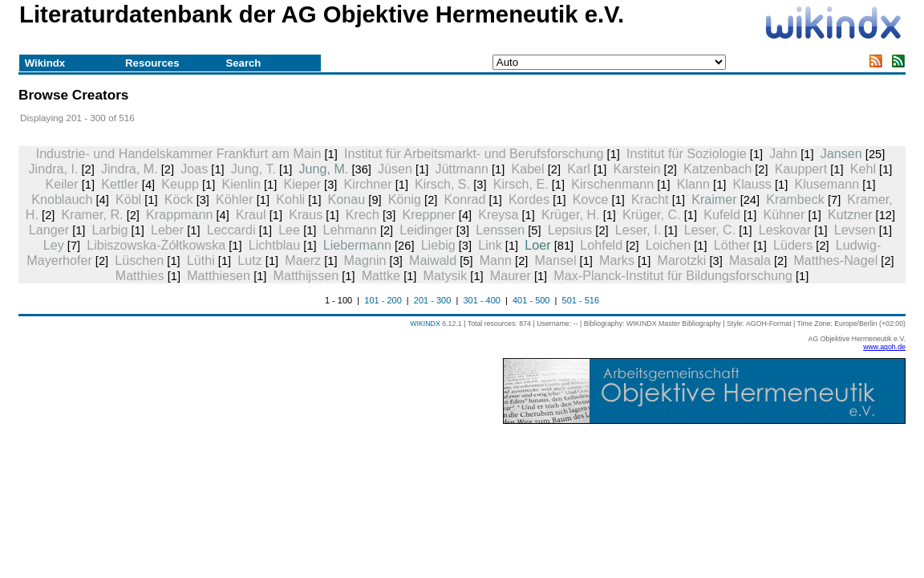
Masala (750, 260)
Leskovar (785, 230)
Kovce (591, 199)
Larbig (110, 230)
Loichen (669, 245)
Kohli (290, 199)
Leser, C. (710, 230)
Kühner (784, 214)
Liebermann (357, 245)
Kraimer (714, 199)
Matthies (140, 275)
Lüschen (139, 260)
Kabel (527, 169)
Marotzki (681, 260)
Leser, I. (638, 230)
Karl (579, 169)
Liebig (438, 245)
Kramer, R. (93, 214)
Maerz (303, 260)
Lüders (793, 245)
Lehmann (350, 230)
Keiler (61, 184)
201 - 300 (432, 300)
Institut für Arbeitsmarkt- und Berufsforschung (474, 153)
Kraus (306, 214)
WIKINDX (425, 324)
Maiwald (433, 260)
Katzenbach (717, 169)
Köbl (128, 199)
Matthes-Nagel (835, 260)
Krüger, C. (652, 214)
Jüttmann (462, 169)
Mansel (556, 260)
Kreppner (428, 214)
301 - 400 (481, 300)
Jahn (783, 153)
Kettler (120, 184)
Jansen (841, 153)
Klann (693, 184)
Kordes (529, 199)
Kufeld (722, 214)
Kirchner (368, 184)
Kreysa (498, 214)
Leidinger (426, 230)
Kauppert (801, 169)
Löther (732, 245)
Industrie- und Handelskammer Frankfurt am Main (179, 153)
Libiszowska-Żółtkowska (156, 245)
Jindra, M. (130, 169)
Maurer (511, 275)
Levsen (855, 230)
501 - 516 (581, 300)
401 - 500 (531, 300)
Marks (617, 260)
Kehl (863, 169)
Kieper (302, 184)
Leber (167, 230)
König (405, 199)
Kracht (650, 199)
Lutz (249, 260)
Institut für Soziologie (687, 153)
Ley (54, 245)
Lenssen (500, 230)
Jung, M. (324, 169)
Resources (152, 63)
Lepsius (570, 230)
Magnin (365, 260)
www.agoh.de (884, 347)
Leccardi (231, 230)
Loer (537, 245)
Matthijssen (306, 275)
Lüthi (201, 260)
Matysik (446, 275)
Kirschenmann (612, 184)
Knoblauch (62, 199)
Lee (289, 230)
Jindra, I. (54, 169)
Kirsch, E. (521, 184)
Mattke (381, 275)
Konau (347, 199)
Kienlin (241, 184)
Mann (496, 260)
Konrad (465, 199)
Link (490, 245)
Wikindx (45, 63)
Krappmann (179, 214)
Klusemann (827, 184)
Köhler (235, 199)
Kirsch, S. (442, 184)
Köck (179, 199)
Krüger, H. (571, 214)
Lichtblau (275, 245)
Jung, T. (253, 169)
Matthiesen (219, 275)
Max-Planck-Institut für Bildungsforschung (673, 275)
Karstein (636, 169)
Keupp (180, 184)
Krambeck (795, 199)
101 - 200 (383, 300)
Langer (49, 230)
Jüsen (395, 169)
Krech (363, 214)
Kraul (251, 214)
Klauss (752, 184)
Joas (194, 169)
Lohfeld (601, 245)
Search (243, 63)
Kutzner (850, 214)
